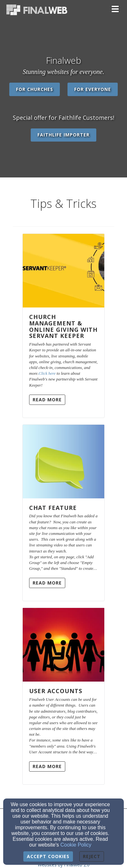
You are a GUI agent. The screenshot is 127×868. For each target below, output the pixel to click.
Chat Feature (53, 508)
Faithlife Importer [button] (64, 135)
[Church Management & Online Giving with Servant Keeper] (64, 271)
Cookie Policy (76, 845)
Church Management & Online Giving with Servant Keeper (63, 326)
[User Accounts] (64, 645)
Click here (47, 373)
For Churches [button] (35, 89)
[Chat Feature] (64, 462)
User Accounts (56, 691)
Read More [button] (47, 400)
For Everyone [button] (93, 89)
